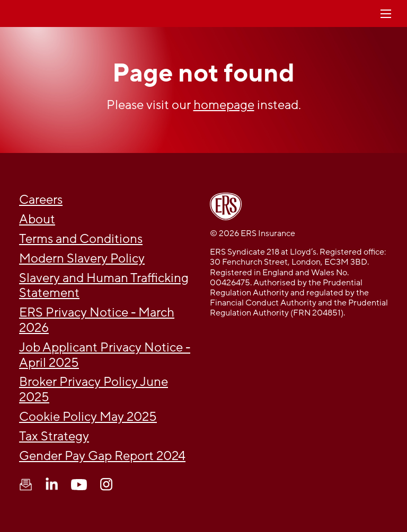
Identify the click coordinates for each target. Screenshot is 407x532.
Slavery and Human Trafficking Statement (104, 286)
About (37, 219)
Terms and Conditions (81, 239)
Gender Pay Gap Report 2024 (102, 456)
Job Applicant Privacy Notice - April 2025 (105, 355)
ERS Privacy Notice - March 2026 (97, 320)
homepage (224, 105)
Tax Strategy (54, 436)
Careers (41, 200)
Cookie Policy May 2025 (88, 417)
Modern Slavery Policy (82, 259)
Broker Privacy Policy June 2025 (94, 390)
